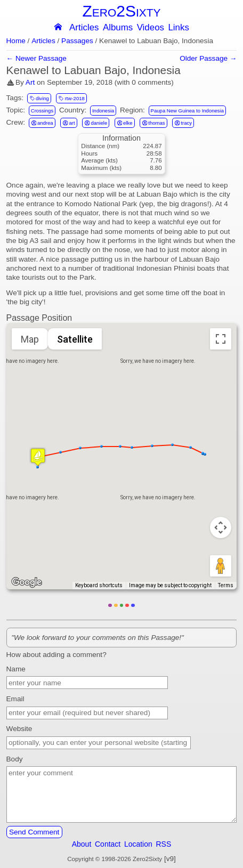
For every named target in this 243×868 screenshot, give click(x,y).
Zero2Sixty (121, 11)
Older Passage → (208, 59)
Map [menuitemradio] (30, 339)
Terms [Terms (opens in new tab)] (226, 585)
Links (178, 28)
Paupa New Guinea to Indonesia (187, 111)
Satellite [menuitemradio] (75, 339)
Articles (84, 28)
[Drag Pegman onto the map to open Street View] (221, 566)
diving (39, 98)
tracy (183, 123)
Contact (108, 844)
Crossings (42, 111)
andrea (42, 123)
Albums (118, 28)
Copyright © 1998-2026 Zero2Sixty (115, 859)
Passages (77, 41)
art (68, 123)
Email (15, 699)
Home (16, 41)
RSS (164, 844)
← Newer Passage (37, 59)
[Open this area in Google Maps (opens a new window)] (27, 582)
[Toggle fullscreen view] (221, 339)
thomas (153, 123)
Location (138, 844)
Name (16, 669)
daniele (96, 123)
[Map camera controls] (221, 528)
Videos (151, 28)
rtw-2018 (71, 98)
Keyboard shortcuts (99, 585)
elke (125, 123)
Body (15, 759)
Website (19, 729)
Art (30, 82)
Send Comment (34, 832)
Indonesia (103, 111)
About (82, 844)
